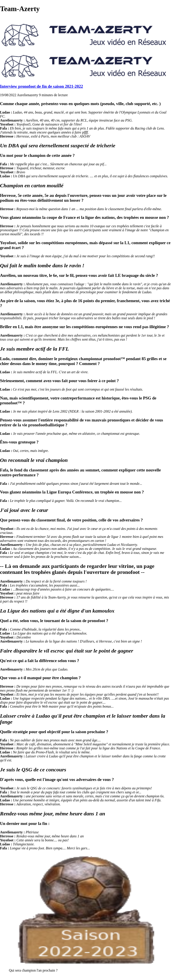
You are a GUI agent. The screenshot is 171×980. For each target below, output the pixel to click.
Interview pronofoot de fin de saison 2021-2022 (42, 86)
